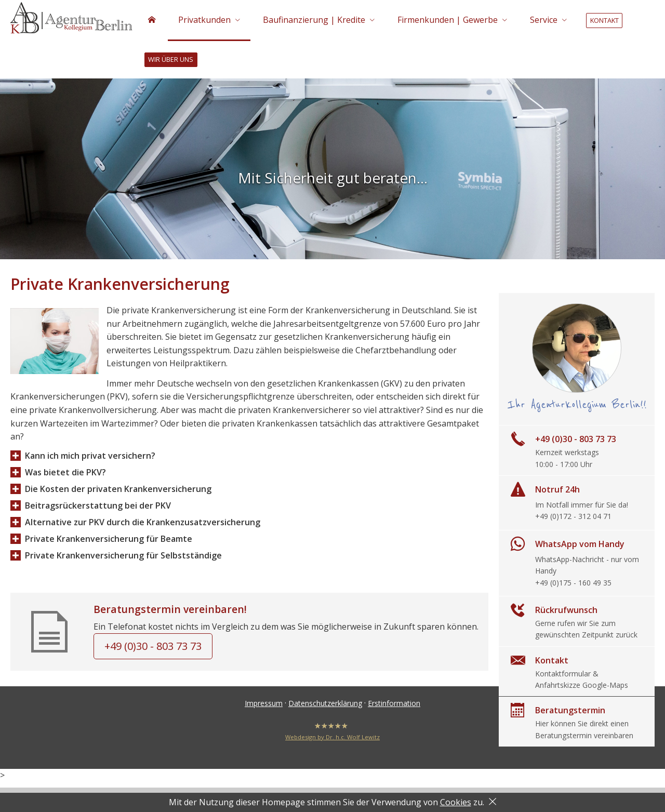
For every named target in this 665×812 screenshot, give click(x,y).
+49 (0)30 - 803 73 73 (153, 648)
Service (544, 20)
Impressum (264, 705)
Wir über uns (171, 60)
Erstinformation (394, 705)
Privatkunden (204, 20)
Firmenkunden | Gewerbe (448, 20)
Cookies (456, 802)
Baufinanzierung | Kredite (314, 20)
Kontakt (604, 20)
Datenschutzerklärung (325, 705)
